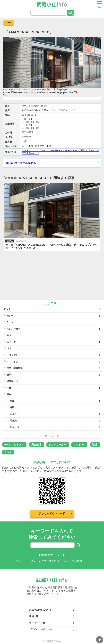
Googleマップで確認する (21, 163)
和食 (9, 394)
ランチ (8, 452)
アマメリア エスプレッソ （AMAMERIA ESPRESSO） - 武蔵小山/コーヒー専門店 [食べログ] (60, 152)
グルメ (7, 309)
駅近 (95, 445)
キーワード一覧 (37, 623)
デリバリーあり (57, 445)
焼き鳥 (13, 421)
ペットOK (79, 445)
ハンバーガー (13, 329)
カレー (10, 316)
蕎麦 (12, 401)
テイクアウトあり (14, 445)
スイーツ (11, 342)
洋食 (9, 388)
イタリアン (12, 355)
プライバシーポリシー (41, 629)
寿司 (12, 407)
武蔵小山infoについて (40, 610)
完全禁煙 (36, 445)
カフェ (10, 335)
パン (9, 348)
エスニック (12, 362)
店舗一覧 (34, 616)
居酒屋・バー (13, 381)
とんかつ (14, 427)
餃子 (9, 375)
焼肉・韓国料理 (15, 368)
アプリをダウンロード (52, 514)
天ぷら (13, 414)
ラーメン (11, 322)
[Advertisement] (52, 276)
